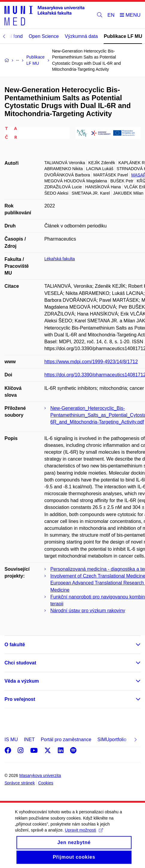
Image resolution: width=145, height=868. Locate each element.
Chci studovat (20, 663)
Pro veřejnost (20, 699)
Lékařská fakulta (60, 259)
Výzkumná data (81, 36)
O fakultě (15, 645)
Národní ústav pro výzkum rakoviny (88, 611)
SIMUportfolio (112, 740)
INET (29, 740)
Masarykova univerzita (40, 775)
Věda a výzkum (22, 681)
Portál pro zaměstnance (66, 740)
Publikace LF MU (123, 36)
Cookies (46, 783)
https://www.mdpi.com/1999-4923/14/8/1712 (91, 362)
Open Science (44, 36)
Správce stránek (20, 783)
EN (111, 15)
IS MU (11, 740)
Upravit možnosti (84, 835)
